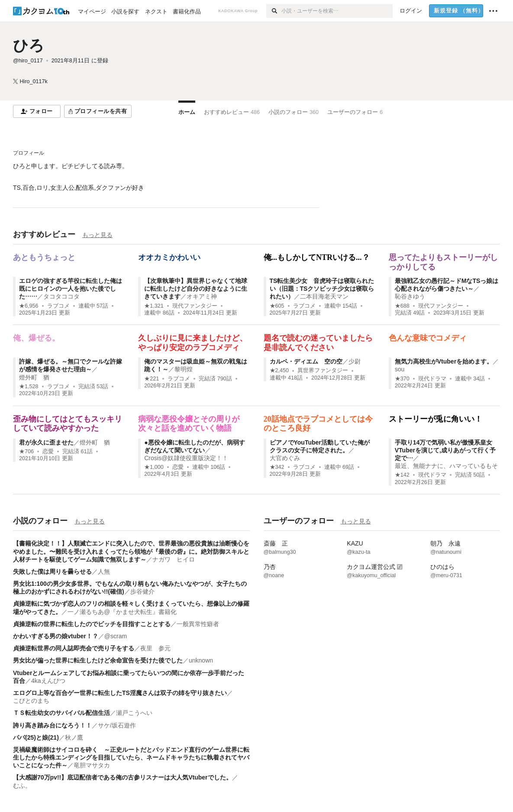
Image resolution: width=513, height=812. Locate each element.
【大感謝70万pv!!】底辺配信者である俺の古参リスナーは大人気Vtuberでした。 (123, 777)
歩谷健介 (142, 591)
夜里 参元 (155, 648)
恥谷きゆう (410, 296)
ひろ (29, 45)
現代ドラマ (432, 379)
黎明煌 (184, 369)
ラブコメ (58, 306)
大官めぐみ (285, 458)
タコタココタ (61, 296)
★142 (402, 475)
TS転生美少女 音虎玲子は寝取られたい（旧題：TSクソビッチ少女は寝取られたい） (322, 289)
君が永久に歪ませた (46, 442)
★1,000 (154, 467)
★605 (277, 306)
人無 (104, 572)
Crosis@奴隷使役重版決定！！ (186, 458)
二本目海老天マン (324, 296)
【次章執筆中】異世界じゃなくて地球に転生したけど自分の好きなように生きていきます (196, 289)
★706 (26, 451)
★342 (277, 467)
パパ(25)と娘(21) (36, 737)
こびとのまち (31, 701)
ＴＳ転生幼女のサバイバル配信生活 (61, 713)
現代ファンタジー (195, 306)
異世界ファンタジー (323, 370)
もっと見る (97, 235)
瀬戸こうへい (134, 713)
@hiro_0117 (28, 61)
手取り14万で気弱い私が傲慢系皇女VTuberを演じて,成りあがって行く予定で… (445, 450)
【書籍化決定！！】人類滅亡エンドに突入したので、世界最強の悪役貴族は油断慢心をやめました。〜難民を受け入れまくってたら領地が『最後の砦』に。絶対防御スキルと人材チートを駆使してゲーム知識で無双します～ (131, 551)
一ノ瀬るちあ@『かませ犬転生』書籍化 (122, 612)
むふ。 (22, 786)
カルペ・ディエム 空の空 (306, 361)
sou (400, 369)
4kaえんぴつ (48, 681)
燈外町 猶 (34, 377)
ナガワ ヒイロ (174, 559)
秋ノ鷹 (74, 737)
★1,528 (29, 387)
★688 (402, 306)
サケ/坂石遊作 (117, 725)
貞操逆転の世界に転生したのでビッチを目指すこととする (92, 624)
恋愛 (48, 451)
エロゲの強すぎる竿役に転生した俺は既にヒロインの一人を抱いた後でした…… (71, 289)
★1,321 (154, 306)
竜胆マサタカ (92, 765)
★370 (402, 379)
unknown (201, 660)
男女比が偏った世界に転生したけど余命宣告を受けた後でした (98, 660)
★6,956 (29, 306)
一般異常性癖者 (198, 624)
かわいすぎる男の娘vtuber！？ (56, 636)
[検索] (274, 11)
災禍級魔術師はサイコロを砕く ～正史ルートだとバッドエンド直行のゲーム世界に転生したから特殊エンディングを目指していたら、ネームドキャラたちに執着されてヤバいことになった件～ (131, 757)
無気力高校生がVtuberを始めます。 (444, 361)
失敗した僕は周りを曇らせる (52, 572)
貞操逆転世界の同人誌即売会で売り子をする (74, 648)
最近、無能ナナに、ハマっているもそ (446, 466)
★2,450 (279, 370)
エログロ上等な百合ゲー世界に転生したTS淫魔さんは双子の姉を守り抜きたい (120, 693)
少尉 (355, 361)
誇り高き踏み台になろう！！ (52, 725)
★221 (152, 379)
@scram (116, 636)
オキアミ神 (202, 296)
